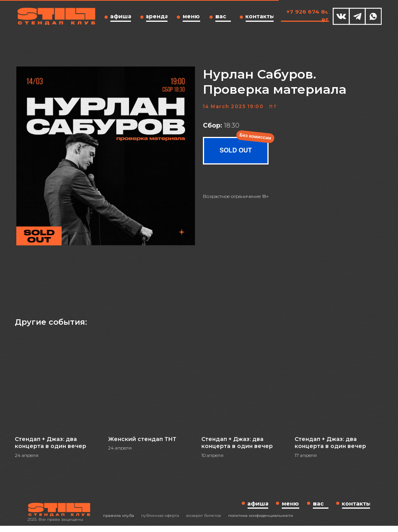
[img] (341, 16)
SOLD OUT (236, 154)
